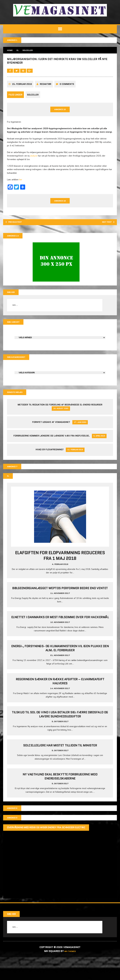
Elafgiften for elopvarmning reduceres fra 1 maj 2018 (60, 581)
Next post (105, 243)
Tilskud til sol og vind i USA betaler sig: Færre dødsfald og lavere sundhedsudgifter (60, 744)
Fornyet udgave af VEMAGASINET (51, 446)
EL (19, 51)
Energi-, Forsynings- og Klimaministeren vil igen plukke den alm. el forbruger (60, 678)
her (21, 199)
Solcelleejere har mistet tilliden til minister (60, 775)
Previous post (17, 243)
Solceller (34, 110)
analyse (35, 175)
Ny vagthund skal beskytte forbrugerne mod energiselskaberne (60, 806)
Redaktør (46, 100)
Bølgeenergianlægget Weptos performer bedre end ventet (60, 614)
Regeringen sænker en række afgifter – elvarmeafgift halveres (60, 711)
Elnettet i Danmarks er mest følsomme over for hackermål (60, 645)
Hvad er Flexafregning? (50, 474)
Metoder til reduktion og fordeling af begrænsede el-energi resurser (60, 429)
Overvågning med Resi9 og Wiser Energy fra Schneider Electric (47, 859)
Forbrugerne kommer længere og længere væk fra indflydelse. (52, 460)
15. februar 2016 (23, 100)
